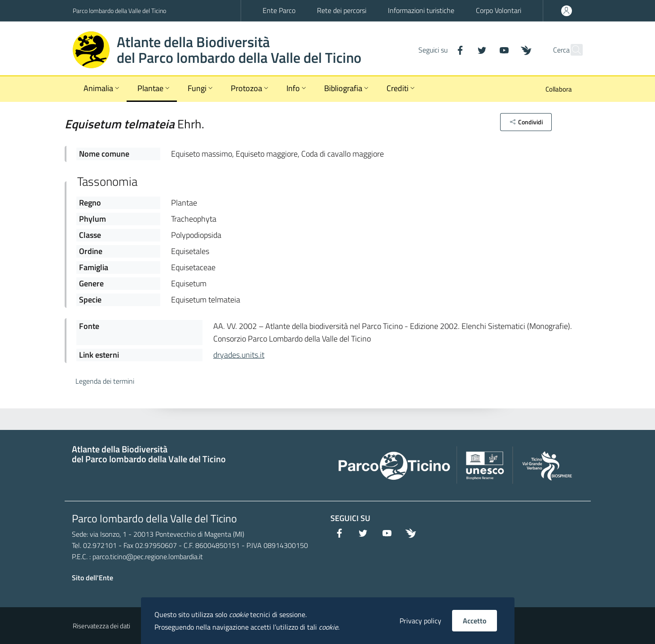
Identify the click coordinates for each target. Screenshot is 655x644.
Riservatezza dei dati (101, 626)
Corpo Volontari (499, 10)
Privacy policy (420, 621)
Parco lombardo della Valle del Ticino (119, 11)
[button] (526, 122)
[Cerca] (572, 50)
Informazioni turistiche (421, 10)
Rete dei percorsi (342, 10)
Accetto (475, 621)
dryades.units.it (239, 355)
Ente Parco (279, 10)
